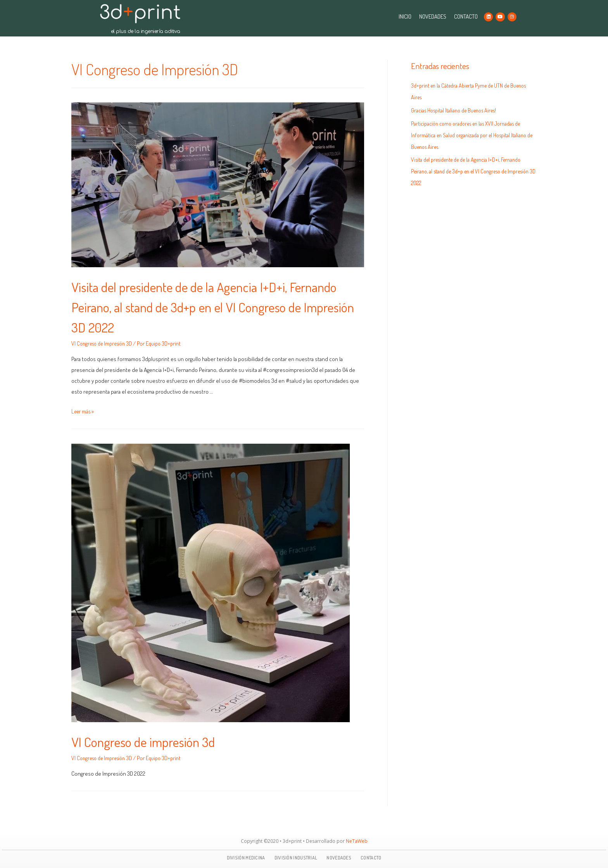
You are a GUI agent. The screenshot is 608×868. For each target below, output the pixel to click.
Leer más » (84, 411)
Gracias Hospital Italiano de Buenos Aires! (458, 110)
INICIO (405, 16)
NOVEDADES (433, 16)
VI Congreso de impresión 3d (155, 741)
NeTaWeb (357, 841)
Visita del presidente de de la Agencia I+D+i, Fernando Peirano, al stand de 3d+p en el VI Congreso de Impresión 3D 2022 (196, 306)
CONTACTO (466, 16)
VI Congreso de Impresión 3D (105, 343)
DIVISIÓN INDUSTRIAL (296, 858)
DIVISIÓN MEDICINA (246, 858)
